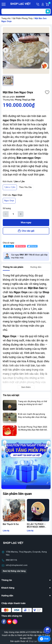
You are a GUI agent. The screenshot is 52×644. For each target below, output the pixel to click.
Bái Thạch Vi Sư (11, 524)
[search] (48, 11)
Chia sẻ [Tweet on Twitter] (32, 246)
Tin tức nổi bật (11, 395)
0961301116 (11, 560)
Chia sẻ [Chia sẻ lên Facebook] (8, 246)
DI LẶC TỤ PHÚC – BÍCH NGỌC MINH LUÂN (36, 527)
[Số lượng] (13, 214)
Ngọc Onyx (9, 201)
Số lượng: (7, 208)
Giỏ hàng (49, 4)
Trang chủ (6, 18)
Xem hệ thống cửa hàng (14, 571)
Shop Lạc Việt (35, 641)
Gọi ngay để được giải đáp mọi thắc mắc (29, 256)
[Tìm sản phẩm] (26, 11)
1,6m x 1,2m (10, 187)
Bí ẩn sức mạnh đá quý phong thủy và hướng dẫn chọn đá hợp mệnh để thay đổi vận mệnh (32, 417)
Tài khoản (43, 4)
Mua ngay (26, 222)
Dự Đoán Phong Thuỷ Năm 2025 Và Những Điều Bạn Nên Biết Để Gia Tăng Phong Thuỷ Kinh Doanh (33, 430)
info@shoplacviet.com (17, 565)
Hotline (38, 4)
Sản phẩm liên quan (17, 494)
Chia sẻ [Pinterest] (20, 246)
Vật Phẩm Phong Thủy (22, 18)
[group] (26, 50)
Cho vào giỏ (28, 231)
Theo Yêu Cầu (25, 187)
